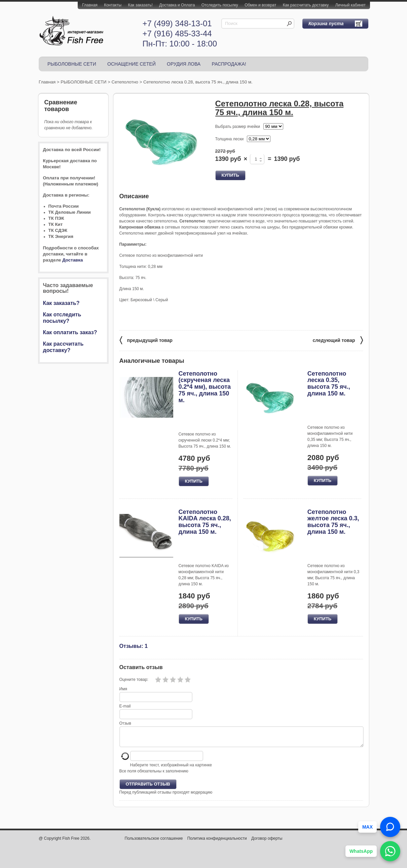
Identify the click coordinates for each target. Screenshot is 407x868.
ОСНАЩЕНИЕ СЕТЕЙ (132, 64)
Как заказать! (140, 5)
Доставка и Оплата (177, 5)
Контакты (113, 5)
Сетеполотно (125, 82)
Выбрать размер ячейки (238, 127)
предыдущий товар (146, 340)
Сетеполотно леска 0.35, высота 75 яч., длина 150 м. (329, 384)
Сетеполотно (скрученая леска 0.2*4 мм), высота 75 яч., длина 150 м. (205, 387)
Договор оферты (267, 842)
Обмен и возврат (260, 5)
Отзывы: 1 (134, 646)
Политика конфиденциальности (217, 842)
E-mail (125, 706)
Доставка (72, 260)
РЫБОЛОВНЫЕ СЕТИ (72, 64)
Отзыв (125, 723)
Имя (123, 689)
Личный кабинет (350, 5)
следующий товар (338, 340)
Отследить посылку (220, 5)
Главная (90, 5)
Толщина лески (230, 139)
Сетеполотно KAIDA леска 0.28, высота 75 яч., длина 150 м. (205, 522)
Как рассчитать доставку (306, 5)
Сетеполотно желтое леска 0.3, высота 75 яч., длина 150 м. (333, 522)
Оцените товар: (134, 680)
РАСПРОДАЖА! (229, 64)
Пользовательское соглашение (154, 842)
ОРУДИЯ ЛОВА (184, 64)
